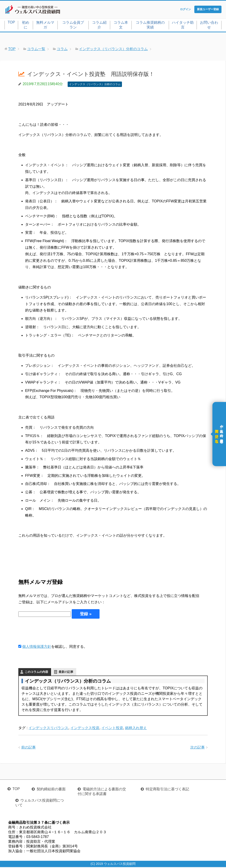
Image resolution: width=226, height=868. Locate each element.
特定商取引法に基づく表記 (167, 790)
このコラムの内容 (36, 673)
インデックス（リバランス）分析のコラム (95, 85)
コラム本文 (121, 26)
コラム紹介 (99, 26)
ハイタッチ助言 (183, 26)
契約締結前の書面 (51, 790)
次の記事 (197, 748)
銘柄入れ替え (136, 729)
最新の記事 (66, 673)
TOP (11, 23)
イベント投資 (112, 729)
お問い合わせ (209, 26)
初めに (26, 26)
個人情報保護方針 (37, 648)
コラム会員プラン (73, 26)
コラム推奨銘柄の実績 (150, 26)
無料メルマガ (45, 26)
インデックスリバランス (48, 729)
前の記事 (29, 748)
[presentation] (53, 632)
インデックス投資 (85, 729)
